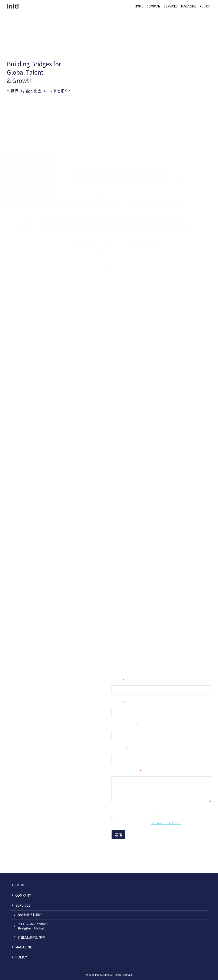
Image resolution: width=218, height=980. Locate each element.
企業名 (118, 703)
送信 (118, 835)
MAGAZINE (24, 947)
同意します (126, 818)
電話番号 (120, 748)
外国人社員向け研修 (31, 937)
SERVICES (23, 905)
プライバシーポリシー (166, 823)
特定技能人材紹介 (30, 915)
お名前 (118, 680)
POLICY (21, 957)
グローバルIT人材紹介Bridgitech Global (33, 926)
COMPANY (23, 895)
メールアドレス (125, 726)
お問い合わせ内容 (126, 771)
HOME (20, 885)
